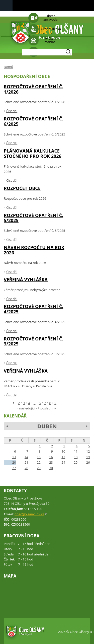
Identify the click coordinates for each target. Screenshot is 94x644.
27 (14, 468)
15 (39, 457)
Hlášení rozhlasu (51, 40)
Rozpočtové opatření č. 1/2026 (33, 89)
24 (63, 462)
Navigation (6, 6)
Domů (8, 67)
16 (51, 457)
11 (76, 451)
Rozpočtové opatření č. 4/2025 (33, 309)
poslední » (48, 408)
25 (76, 462)
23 (51, 462)
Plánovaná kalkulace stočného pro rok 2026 (33, 153)
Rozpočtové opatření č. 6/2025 (33, 121)
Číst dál (12, 111)
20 (14, 462)
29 (39, 468)
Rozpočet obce (22, 188)
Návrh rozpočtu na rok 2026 (34, 250)
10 (63, 451)
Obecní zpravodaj (51, 18)
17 (63, 457)
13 (14, 457)
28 (26, 468)
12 (88, 451)
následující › (28, 408)
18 (76, 457)
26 (88, 462)
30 (51, 468)
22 (39, 462)
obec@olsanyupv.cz (31, 514)
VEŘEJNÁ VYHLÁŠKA (26, 279)
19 (88, 457)
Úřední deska (51, 29)
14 (26, 457)
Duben (47, 426)
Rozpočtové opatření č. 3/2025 (33, 341)
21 (26, 462)
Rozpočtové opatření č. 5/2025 (33, 218)
